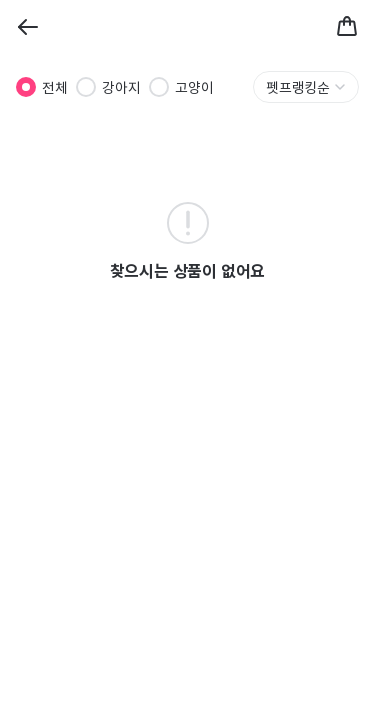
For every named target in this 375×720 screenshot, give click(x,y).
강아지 (121, 87)
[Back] (28, 27)
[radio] (26, 87)
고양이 (194, 87)
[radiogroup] (115, 87)
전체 (55, 87)
